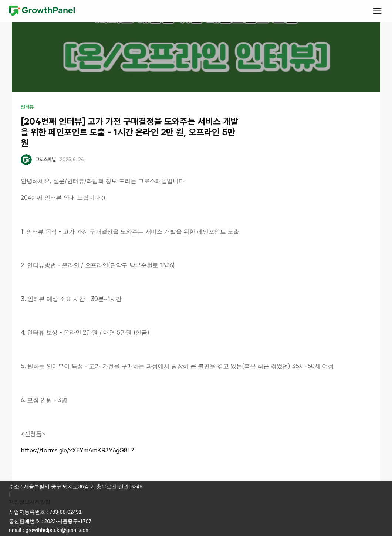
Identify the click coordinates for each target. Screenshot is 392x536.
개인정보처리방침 (30, 502)
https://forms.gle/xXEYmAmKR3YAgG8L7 (77, 450)
